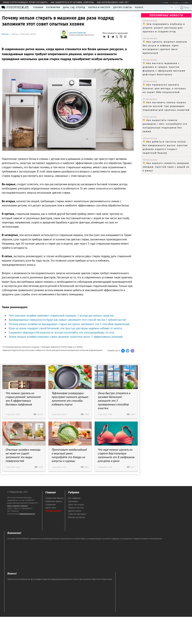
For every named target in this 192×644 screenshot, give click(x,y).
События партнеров (77, 514)
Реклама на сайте (53, 511)
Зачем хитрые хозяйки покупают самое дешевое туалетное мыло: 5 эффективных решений (66, 337)
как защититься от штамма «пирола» (72, 2)
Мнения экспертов (76, 517)
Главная (38, 7)
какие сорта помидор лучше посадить (25, 2)
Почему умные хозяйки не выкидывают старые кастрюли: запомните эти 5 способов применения (69, 324)
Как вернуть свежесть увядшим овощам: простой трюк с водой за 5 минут (166, 167)
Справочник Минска (54, 498)
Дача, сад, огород (74, 7)
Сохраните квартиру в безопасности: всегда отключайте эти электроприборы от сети (61, 332)
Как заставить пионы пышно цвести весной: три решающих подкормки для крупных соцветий (166, 106)
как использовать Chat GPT (113, 2)
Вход (185, 8)
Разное (139, 7)
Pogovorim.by (16, 492)
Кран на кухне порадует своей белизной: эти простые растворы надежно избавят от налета (65, 328)
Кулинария (53, 7)
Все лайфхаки (74, 498)
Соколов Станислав (77, 33)
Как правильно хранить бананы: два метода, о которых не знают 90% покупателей (164, 88)
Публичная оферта (54, 501)
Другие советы (123, 7)
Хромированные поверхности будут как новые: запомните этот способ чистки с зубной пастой (67, 320)
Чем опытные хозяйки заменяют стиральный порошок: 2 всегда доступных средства (61, 315)
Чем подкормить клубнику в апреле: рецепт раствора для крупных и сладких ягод (164, 28)
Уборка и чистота (99, 7)
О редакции (50, 505)
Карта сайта (51, 508)
